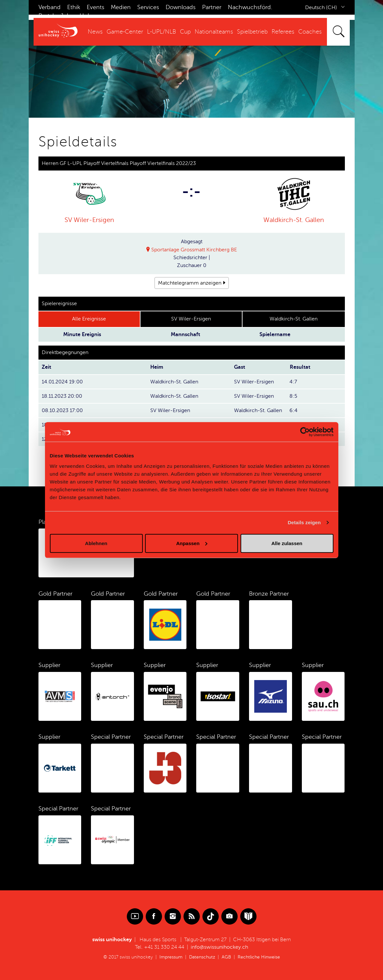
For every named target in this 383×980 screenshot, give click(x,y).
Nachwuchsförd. (250, 7)
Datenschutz (202, 957)
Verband (50, 7)
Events (96, 7)
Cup (185, 32)
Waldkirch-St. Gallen (294, 220)
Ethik (74, 7)
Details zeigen (304, 522)
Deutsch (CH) (321, 7)
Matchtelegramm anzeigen (190, 283)
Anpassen (192, 543)
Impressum (171, 957)
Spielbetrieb (252, 32)
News (95, 32)
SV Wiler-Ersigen (89, 220)
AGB (226, 957)
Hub (85, 16)
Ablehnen (96, 543)
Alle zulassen (287, 543)
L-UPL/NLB (162, 32)
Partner (212, 7)
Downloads (181, 7)
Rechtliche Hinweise (259, 957)
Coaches (310, 32)
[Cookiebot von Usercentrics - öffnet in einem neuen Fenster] (305, 432)
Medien (121, 7)
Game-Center (125, 32)
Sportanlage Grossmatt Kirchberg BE (194, 250)
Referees (283, 32)
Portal (46, 16)
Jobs (67, 16)
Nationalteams (214, 32)
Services (148, 7)
